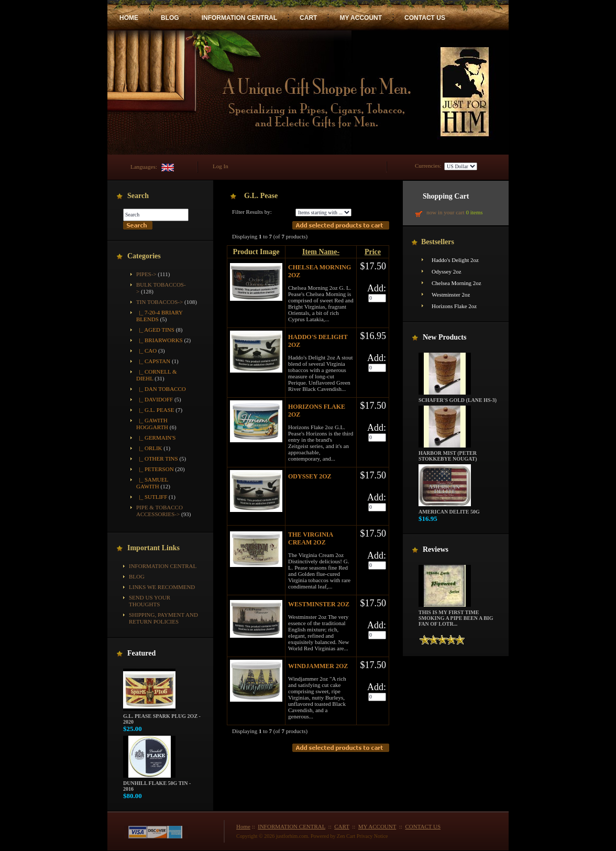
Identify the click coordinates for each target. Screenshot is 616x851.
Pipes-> (146, 274)
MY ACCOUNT (361, 18)
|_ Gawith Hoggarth (152, 424)
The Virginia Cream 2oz (310, 538)
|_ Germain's (156, 438)
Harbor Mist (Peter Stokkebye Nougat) (448, 454)
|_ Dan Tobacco (161, 389)
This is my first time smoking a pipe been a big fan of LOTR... (456, 616)
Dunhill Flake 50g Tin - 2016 (157, 784)
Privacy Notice (372, 836)
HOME (129, 18)
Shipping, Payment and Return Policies (163, 618)
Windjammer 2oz (318, 666)
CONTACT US (425, 18)
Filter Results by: (252, 212)
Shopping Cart (446, 196)
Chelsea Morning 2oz (456, 283)
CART (308, 18)
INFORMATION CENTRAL (239, 18)
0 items (474, 212)
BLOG (170, 18)
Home (243, 826)
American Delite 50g (449, 509)
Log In (221, 166)
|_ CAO (146, 351)
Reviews (436, 549)
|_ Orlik (149, 448)
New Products (444, 337)
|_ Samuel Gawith (152, 483)
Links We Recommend (162, 587)
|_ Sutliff (152, 497)
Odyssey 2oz (310, 476)
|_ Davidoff (155, 399)
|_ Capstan (153, 361)
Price (373, 252)
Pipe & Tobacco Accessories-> (159, 511)
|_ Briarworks (159, 340)
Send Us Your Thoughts (150, 601)
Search (138, 196)
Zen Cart (346, 836)
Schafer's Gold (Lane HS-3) (458, 398)
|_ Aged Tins (155, 330)
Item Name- (321, 252)
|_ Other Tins (157, 459)
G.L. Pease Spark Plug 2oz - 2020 (162, 717)
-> (159, 302)
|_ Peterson (155, 469)
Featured (141, 653)
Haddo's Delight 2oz (455, 260)
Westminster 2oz (319, 604)
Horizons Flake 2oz (454, 306)
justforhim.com (292, 836)
